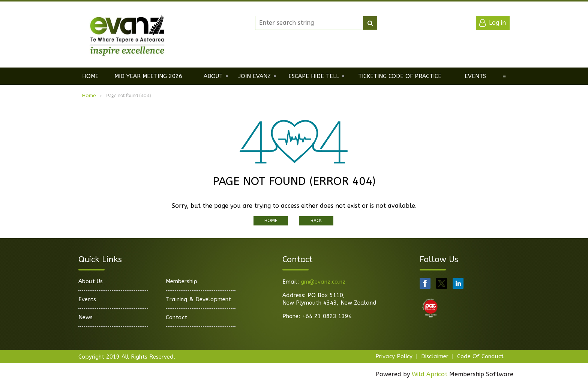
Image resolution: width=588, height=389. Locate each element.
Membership (181, 281)
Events (87, 299)
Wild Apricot (430, 374)
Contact (176, 317)
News (85, 317)
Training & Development (198, 299)
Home (89, 95)
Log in (497, 23)
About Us (91, 281)
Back (316, 221)
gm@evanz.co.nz (323, 282)
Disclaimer (435, 356)
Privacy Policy (394, 356)
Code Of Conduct (480, 356)
